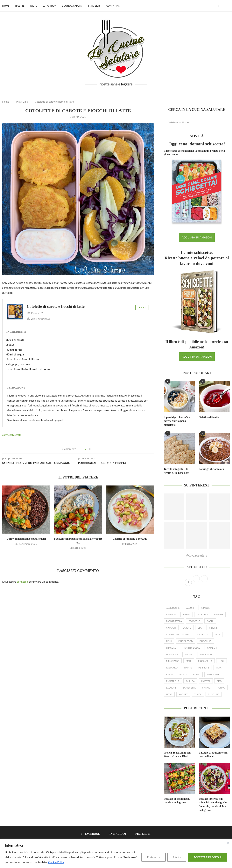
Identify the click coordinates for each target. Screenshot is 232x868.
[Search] (228, 6)
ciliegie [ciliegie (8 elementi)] (213, 628)
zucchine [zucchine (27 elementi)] (214, 694)
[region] (116, 854)
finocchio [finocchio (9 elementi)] (205, 641)
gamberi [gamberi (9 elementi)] (212, 648)
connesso (22, 582)
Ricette (20, 6)
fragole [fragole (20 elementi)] (171, 648)
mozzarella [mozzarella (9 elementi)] (205, 661)
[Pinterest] (142, 834)
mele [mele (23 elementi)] (189, 661)
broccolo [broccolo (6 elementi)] (194, 621)
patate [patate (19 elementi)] (188, 668)
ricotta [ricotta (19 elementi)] (206, 681)
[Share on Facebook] (90, 449)
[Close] (228, 843)
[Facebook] (219, 6)
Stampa (143, 307)
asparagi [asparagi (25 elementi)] (171, 614)
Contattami (114, 6)
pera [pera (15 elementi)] (219, 668)
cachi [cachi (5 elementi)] (210, 621)
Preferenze (153, 857)
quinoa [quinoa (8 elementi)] (190, 681)
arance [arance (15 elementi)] (205, 608)
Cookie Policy (56, 862)
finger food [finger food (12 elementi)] (186, 641)
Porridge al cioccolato (211, 469)
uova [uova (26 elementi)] (169, 694)
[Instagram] (116, 834)
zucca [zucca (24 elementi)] (198, 694)
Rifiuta (177, 857)
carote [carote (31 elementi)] (187, 628)
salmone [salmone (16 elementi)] (171, 688)
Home (6, 6)
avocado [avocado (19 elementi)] (202, 614)
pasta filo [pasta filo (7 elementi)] (172, 668)
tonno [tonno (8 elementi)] (221, 688)
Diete (34, 6)
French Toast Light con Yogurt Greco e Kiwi (177, 755)
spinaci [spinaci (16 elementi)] (207, 688)
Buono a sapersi (72, 6)
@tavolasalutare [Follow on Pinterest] (197, 555)
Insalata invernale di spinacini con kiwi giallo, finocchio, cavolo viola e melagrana (213, 805)
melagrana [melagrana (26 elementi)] (207, 654)
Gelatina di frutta (209, 417)
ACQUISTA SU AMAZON (197, 237)
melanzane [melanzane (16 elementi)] (173, 661)
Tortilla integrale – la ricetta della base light (177, 471)
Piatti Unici (22, 102)
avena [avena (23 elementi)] (187, 614)
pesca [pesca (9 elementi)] (170, 674)
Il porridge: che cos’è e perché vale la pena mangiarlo (177, 421)
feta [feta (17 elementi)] (217, 634)
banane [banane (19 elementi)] (219, 614)
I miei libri (94, 6)
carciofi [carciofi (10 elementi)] (171, 628)
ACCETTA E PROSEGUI (207, 857)
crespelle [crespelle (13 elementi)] (203, 634)
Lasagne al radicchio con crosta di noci (213, 755)
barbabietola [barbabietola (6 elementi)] (174, 621)
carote (6, 435)
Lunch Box (49, 6)
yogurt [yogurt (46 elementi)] (183, 694)
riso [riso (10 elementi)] (219, 681)
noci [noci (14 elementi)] (221, 661)
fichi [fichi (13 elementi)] (169, 641)
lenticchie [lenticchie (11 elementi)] (172, 654)
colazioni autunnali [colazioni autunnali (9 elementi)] (178, 634)
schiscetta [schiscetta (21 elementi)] (189, 688)
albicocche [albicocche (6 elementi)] (173, 608)
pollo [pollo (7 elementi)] (197, 674)
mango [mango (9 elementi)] (189, 654)
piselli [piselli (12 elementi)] (183, 674)
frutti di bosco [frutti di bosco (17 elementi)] (191, 648)
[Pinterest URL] (174, 507)
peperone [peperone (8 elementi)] (204, 668)
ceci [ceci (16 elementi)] (200, 628)
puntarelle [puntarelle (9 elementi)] (173, 681)
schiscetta (16, 435)
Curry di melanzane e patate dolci (26, 539)
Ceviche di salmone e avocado (130, 539)
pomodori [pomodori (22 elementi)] (213, 674)
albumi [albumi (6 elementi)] (190, 608)
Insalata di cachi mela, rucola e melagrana (177, 801)
